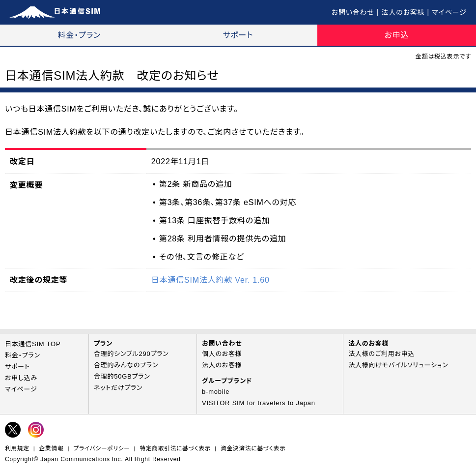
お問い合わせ (353, 12)
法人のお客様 (403, 12)
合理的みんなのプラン (126, 365)
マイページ (449, 12)
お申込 (397, 35)
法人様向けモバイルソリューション (398, 365)
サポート (238, 35)
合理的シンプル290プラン (131, 354)
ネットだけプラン (118, 388)
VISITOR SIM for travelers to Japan (259, 403)
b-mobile (216, 392)
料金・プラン (80, 35)
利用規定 (17, 448)
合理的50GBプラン (122, 376)
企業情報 (52, 448)
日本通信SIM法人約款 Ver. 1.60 (210, 280)
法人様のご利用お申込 (381, 354)
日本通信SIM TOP (33, 344)
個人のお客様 (222, 354)
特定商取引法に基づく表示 (175, 448)
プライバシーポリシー (101, 448)
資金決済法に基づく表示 (253, 448)
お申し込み (21, 378)
